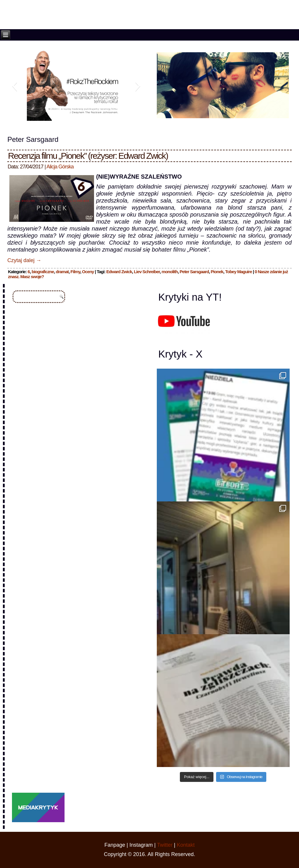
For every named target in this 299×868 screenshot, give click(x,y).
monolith (170, 272)
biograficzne (43, 272)
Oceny (88, 272)
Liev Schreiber (147, 272)
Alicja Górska (60, 167)
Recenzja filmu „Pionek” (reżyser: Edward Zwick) (88, 156)
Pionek (217, 272)
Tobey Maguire (239, 272)
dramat (62, 272)
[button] (14, 86)
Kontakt (186, 845)
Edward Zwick (119, 272)
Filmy (75, 272)
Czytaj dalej (24, 260)
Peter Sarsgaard (194, 272)
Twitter (165, 845)
